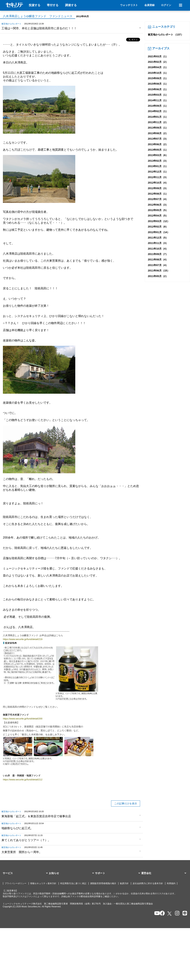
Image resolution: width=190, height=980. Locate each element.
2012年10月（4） (158, 183)
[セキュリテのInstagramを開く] (176, 914)
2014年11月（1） (158, 100)
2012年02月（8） (158, 227)
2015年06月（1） (158, 89)
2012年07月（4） (158, 199)
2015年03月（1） (158, 95)
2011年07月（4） (158, 265)
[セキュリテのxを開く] (170, 914)
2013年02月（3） (158, 161)
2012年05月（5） (158, 210)
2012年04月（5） (158, 216)
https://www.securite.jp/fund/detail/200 (23, 719)
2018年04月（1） (158, 67)
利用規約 (171, 883)
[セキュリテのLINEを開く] (184, 914)
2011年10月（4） (158, 249)
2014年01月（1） (158, 117)
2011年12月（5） (158, 238)
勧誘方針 (124, 883)
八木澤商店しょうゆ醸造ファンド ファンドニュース (38, 16)
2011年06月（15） (159, 271)
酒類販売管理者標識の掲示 (103, 883)
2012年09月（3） (158, 188)
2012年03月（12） (159, 221)
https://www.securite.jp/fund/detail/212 (23, 780)
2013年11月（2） (158, 122)
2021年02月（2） (158, 62)
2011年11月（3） (158, 243)
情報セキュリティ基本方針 (43, 883)
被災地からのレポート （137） (166, 35)
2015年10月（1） (158, 73)
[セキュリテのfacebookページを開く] (161, 914)
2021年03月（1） (158, 56)
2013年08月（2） (158, 133)
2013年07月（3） (158, 139)
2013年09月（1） (158, 128)
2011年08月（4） (158, 260)
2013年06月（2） (158, 144)
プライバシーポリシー (16, 883)
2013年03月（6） (158, 155)
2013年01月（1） (158, 166)
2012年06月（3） (158, 205)
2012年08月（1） (158, 194)
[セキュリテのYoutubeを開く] (156, 914)
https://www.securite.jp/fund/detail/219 (23, 639)
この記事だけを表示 (126, 803)
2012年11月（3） (158, 177)
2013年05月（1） (158, 150)
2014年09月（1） (158, 106)
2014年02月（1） (158, 111)
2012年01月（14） (159, 232)
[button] (26, 873)
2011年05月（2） (158, 276)
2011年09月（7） (158, 254)
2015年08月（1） (158, 84)
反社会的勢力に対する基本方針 (148, 883)
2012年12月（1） (158, 172)
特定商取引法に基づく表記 (73, 883)
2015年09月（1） (158, 78)
